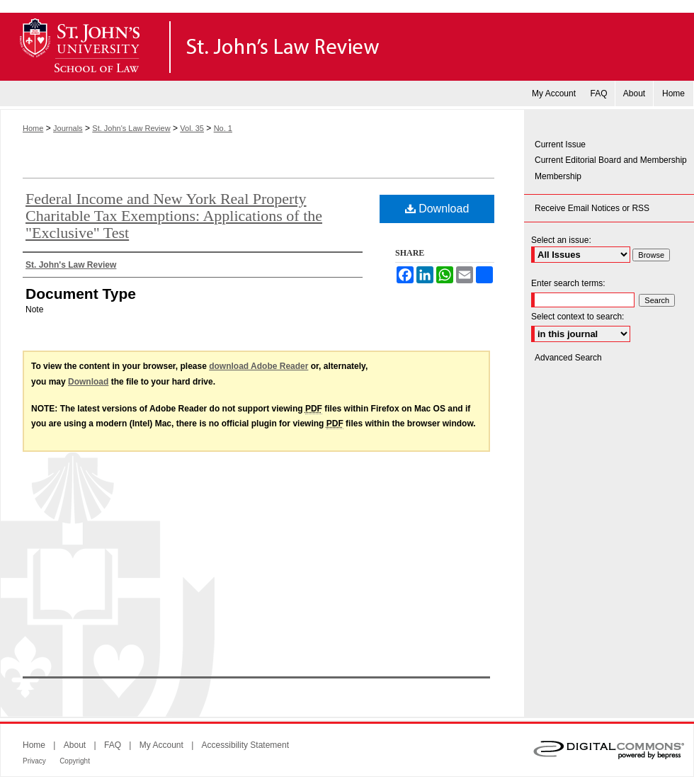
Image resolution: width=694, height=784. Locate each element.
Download (437, 209)
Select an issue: (561, 240)
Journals (68, 128)
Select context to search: (578, 317)
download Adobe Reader (258, 366)
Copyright (75, 761)
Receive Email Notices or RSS (592, 208)
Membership (558, 176)
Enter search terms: (568, 283)
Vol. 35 (192, 128)
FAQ (113, 745)
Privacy (34, 761)
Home (33, 128)
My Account (161, 745)
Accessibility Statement (245, 745)
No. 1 (223, 128)
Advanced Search (568, 358)
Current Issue (560, 144)
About (75, 745)
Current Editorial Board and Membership (611, 160)
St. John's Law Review (347, 47)
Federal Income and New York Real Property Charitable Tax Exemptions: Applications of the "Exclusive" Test (174, 216)
